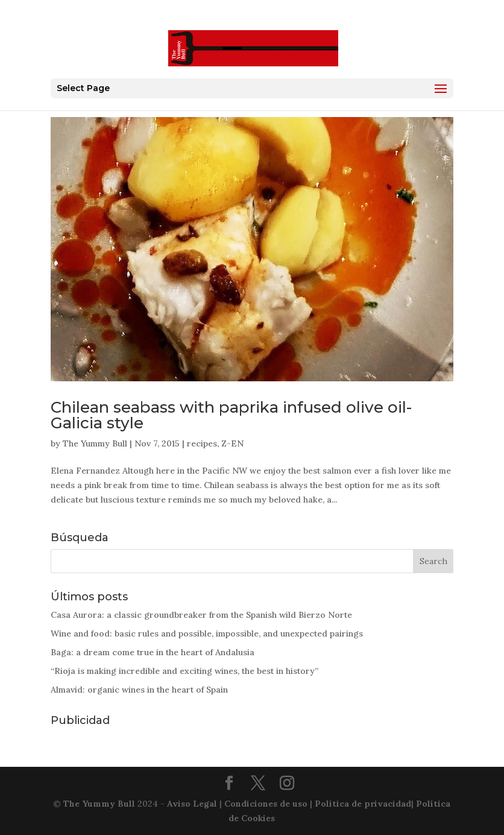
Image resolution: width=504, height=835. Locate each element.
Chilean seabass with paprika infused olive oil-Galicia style (231, 415)
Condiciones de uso (266, 804)
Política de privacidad (363, 804)
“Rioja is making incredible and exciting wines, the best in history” (184, 671)
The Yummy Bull (95, 443)
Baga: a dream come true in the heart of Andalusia (153, 652)
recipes (202, 443)
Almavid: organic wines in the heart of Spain (139, 690)
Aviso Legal (192, 804)
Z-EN (232, 443)
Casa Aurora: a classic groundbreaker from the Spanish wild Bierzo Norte (201, 615)
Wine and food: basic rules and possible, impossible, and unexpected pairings (207, 633)
